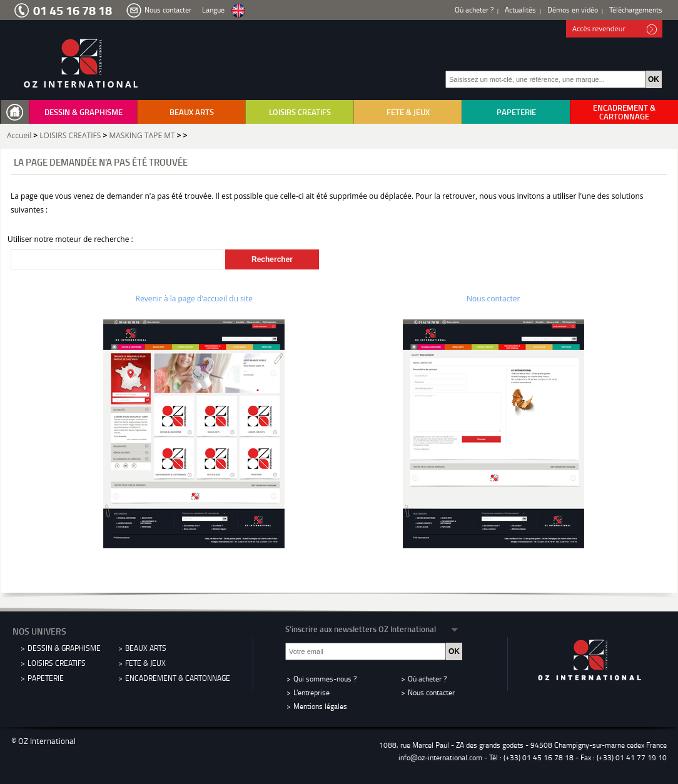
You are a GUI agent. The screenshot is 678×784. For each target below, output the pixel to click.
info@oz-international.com (440, 757)
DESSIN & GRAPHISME (83, 112)
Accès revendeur (615, 29)
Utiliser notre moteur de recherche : (70, 239)
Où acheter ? (474, 10)
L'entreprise (311, 692)
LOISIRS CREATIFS (300, 112)
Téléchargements (636, 10)
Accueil (19, 135)
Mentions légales (320, 706)
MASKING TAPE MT (142, 135)
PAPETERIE (516, 112)
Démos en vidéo (573, 10)
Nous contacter (168, 10)
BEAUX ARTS (192, 112)
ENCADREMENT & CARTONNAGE (624, 112)
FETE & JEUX (408, 112)
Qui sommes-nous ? (325, 679)
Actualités (520, 10)
